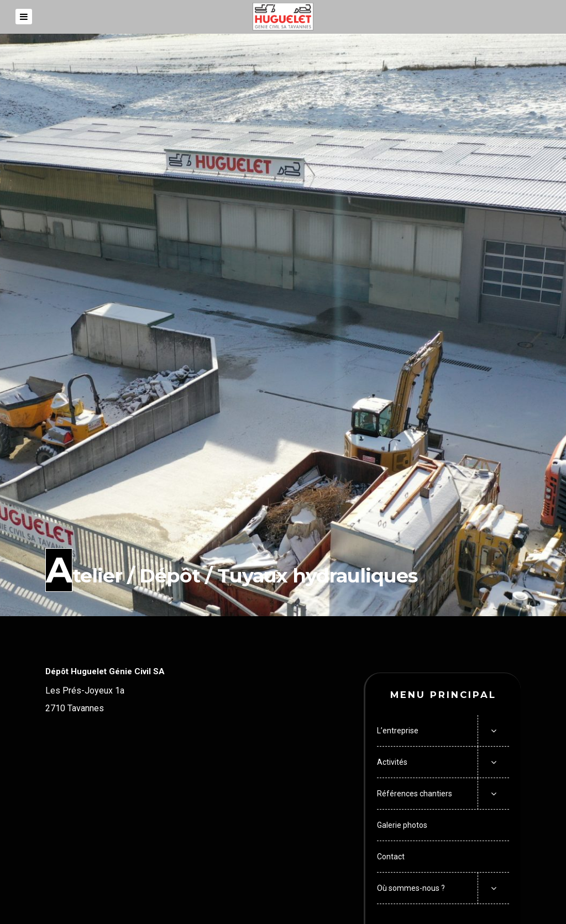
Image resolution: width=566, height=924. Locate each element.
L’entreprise (398, 731)
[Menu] (24, 17)
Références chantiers (415, 794)
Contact (391, 857)
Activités (392, 762)
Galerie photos (402, 825)
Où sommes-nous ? (411, 888)
